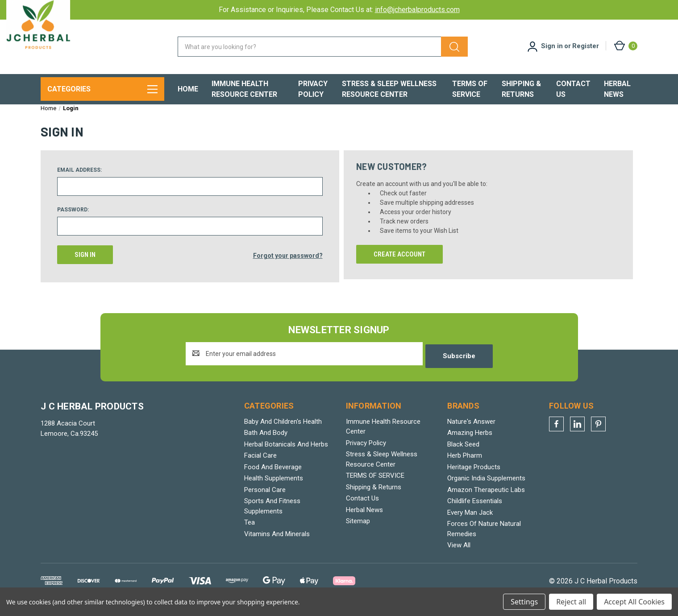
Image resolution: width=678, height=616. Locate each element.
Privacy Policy (313, 89)
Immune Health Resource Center (244, 89)
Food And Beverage (273, 474)
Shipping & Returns (521, 89)
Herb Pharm (465, 463)
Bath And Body (266, 440)
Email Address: (79, 179)
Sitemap (358, 528)
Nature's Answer (471, 429)
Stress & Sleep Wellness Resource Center (389, 89)
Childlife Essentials (475, 508)
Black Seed (463, 451)
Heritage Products (474, 474)
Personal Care (265, 497)
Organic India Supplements (486, 485)
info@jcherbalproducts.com (417, 10)
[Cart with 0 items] (625, 46)
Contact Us (573, 89)
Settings (524, 602)
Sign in (552, 46)
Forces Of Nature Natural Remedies (484, 536)
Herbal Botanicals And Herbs (286, 451)
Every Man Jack (470, 520)
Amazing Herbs (470, 440)
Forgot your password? (288, 264)
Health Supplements (274, 485)
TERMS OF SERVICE (470, 89)
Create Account (399, 264)
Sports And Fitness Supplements (272, 513)
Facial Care (260, 463)
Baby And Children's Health (283, 429)
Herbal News (617, 89)
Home (188, 89)
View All (459, 552)
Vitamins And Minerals (277, 541)
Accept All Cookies (634, 602)
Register (586, 46)
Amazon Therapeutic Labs (486, 497)
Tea (250, 529)
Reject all (571, 602)
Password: (73, 219)
